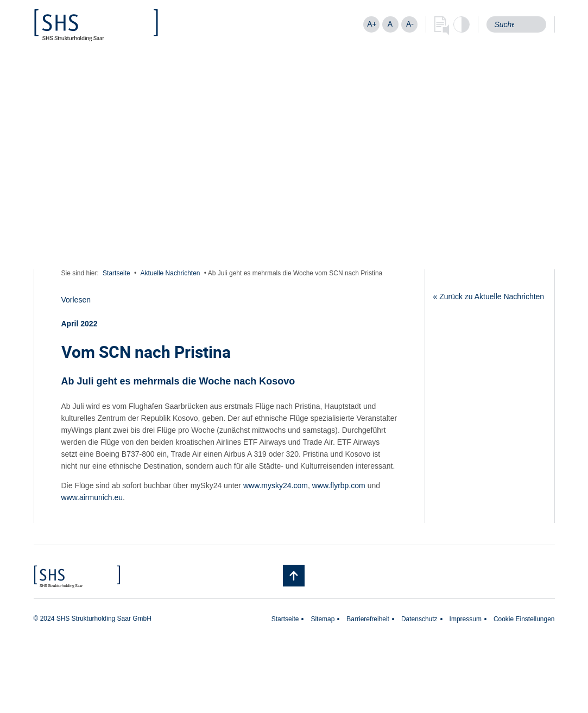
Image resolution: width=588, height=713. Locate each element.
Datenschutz (419, 619)
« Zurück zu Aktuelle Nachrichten (489, 296)
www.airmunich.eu (92, 497)
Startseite (116, 273)
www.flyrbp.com (339, 485)
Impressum (466, 619)
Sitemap (323, 619)
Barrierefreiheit (368, 619)
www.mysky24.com (276, 485)
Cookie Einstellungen (524, 619)
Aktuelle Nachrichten (170, 273)
